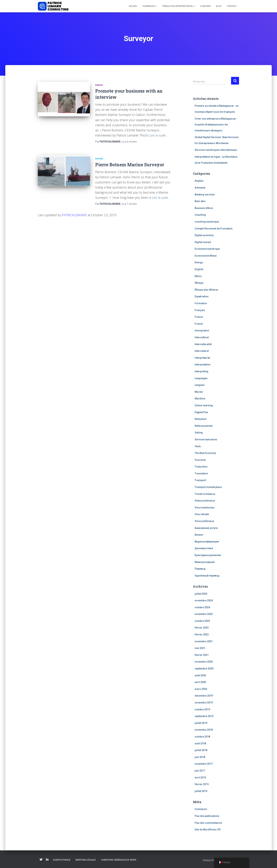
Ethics (198, 276)
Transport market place (208, 487)
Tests (198, 446)
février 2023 (202, 628)
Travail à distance (205, 494)
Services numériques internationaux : (216, 150)
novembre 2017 (204, 764)
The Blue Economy (205, 453)
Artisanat (200, 188)
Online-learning (204, 405)
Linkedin (47, 860)
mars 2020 (201, 689)
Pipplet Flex (201, 412)
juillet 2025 (201, 594)
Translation (201, 474)
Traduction (201, 467)
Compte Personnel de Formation (214, 229)
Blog (219, 6)
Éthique (199, 283)
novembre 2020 (204, 662)
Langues (200, 385)
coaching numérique (207, 222)
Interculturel (202, 351)
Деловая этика (204, 548)
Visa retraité (202, 514)
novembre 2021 (204, 641)
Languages (201, 378)
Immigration (202, 330)
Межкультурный (205, 562)
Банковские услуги (206, 528)
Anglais (199, 181)
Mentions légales (86, 860)
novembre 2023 (204, 614)
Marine (99, 159)
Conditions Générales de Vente (119, 860)
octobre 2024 (202, 607)
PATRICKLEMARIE (74, 215)
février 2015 (202, 784)
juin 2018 (200, 757)
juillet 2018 (201, 750)
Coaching (205, 6)
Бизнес (199, 535)
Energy (99, 85)
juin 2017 (200, 771)
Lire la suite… (159, 135)
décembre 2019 (204, 696)
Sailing (199, 433)
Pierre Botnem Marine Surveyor (130, 165)
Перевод (200, 569)
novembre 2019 (204, 703)
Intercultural (202, 337)
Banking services (205, 195)
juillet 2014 (201, 791)
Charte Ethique (62, 860)
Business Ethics (204, 208)
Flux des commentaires (208, 823)
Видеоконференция (207, 542)
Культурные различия (208, 555)
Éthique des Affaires (206, 290)
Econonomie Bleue (206, 256)
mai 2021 (200, 648)
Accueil (133, 6)
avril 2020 (200, 682)
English (199, 269)
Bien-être (200, 201)
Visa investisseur (205, 508)
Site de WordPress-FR (208, 830)
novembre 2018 (204, 730)
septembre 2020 (204, 669)
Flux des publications (207, 816)
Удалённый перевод (207, 576)
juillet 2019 (201, 723)
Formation (150, 6)
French (199, 324)
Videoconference (205, 501)
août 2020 (200, 675)
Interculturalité (203, 344)
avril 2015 (200, 778)
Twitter (41, 860)
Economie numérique (207, 249)
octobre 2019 (202, 709)
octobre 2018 (202, 737)
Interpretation (203, 365)
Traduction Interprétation (178, 6)
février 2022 (202, 635)
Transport (200, 480)
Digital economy (204, 235)
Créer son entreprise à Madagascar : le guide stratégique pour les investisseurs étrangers (216, 125)
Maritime (200, 399)
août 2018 (200, 743)
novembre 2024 (204, 600)
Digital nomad (203, 242)
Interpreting (201, 371)
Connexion (201, 809)
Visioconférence (204, 521)
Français (200, 310)
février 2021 (202, 655)
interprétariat (202, 358)
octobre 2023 (202, 621)
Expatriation (202, 296)
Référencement (204, 426)
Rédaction (201, 419)
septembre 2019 (204, 716)
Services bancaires (206, 439)
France (199, 317)
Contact (232, 6)
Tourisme (200, 460)
